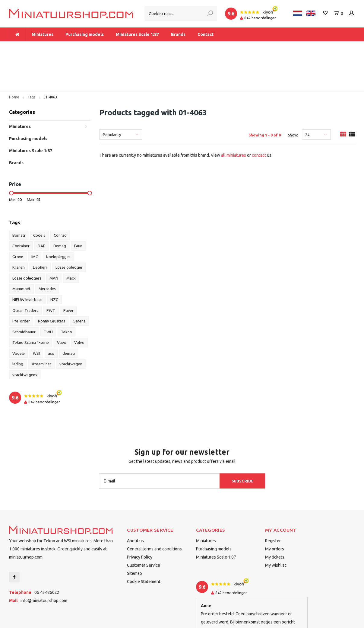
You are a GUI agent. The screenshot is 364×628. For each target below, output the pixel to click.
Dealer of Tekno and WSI (231, 47)
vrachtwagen (71, 326)
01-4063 (50, 59)
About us (135, 503)
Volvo (79, 305)
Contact (206, 34)
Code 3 (39, 197)
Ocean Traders (25, 272)
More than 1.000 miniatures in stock (48, 47)
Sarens (79, 283)
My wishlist (276, 527)
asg (51, 315)
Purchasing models (85, 34)
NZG (54, 261)
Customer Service (144, 527)
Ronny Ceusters (52, 283)
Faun (78, 208)
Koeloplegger (58, 219)
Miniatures (43, 34)
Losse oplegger (69, 229)
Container (21, 208)
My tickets (275, 519)
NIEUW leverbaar (27, 261)
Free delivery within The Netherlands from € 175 (145, 47)
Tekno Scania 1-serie (31, 305)
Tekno (66, 294)
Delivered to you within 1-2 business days (311, 47)
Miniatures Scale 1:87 (137, 34)
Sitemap (135, 536)
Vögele (19, 315)
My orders (275, 511)
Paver (68, 272)
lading (18, 326)
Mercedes (47, 251)
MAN (54, 240)
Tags (31, 59)
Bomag (19, 197)
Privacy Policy (140, 519)
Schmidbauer (24, 294)
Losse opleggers (27, 240)
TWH (48, 294)
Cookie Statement (144, 544)
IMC (35, 219)
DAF (41, 208)
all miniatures (234, 117)
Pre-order (21, 283)
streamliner (41, 326)
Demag (60, 208)
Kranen (19, 229)
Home (14, 59)
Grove (18, 219)
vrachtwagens (25, 337)
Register (273, 503)
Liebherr (40, 229)
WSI (36, 315)
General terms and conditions (154, 511)
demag (69, 315)
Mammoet (21, 251)
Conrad (60, 197)
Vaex (62, 305)
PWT (51, 272)
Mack (71, 240)
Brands (178, 34)
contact (259, 117)
